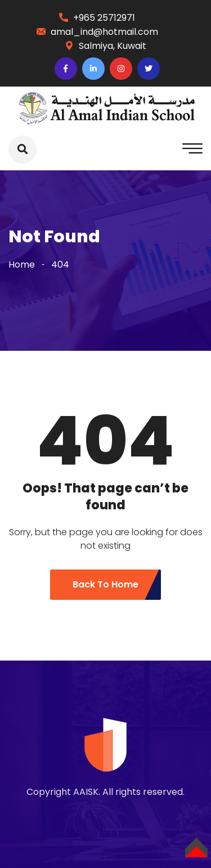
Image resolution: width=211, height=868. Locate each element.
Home (22, 265)
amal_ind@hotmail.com (104, 32)
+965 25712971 (104, 18)
